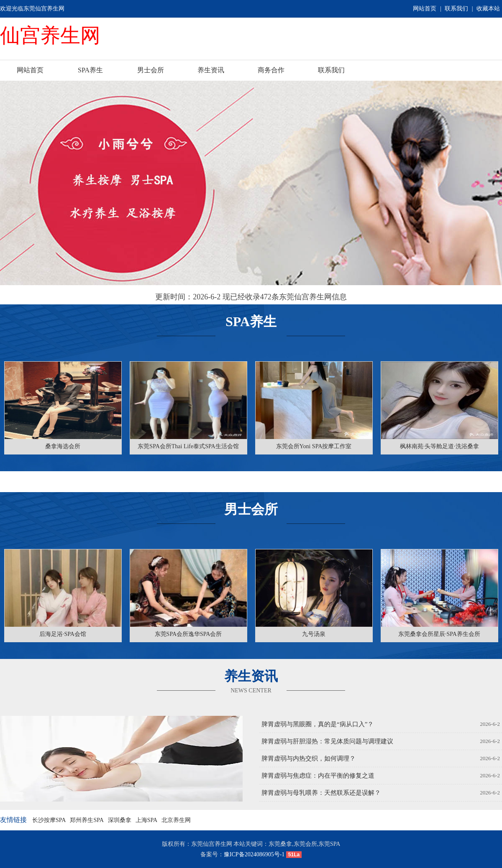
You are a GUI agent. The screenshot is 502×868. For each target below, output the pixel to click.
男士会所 (151, 70)
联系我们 (456, 9)
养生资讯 (211, 70)
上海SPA (146, 820)
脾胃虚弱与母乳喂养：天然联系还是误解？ (321, 793)
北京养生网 (176, 820)
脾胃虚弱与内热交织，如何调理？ (309, 758)
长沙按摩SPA (49, 820)
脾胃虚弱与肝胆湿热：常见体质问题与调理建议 (327, 741)
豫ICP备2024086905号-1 (254, 854)
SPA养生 (90, 70)
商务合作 (271, 70)
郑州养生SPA (87, 820)
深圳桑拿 (120, 820)
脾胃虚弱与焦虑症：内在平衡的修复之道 (318, 776)
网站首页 (425, 9)
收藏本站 (488, 9)
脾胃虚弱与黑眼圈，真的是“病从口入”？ (318, 724)
